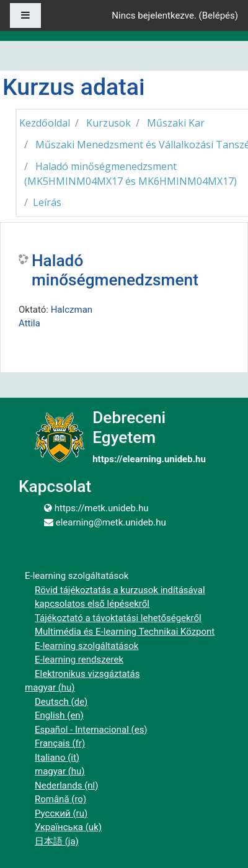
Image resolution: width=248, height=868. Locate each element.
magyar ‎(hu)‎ (50, 687)
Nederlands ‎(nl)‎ (66, 785)
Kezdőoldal (45, 123)
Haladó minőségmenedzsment (115, 271)
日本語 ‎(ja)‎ (57, 841)
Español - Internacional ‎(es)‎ (91, 730)
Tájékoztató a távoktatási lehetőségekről (118, 618)
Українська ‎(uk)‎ (68, 827)
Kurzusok (108, 123)
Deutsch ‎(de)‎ (61, 702)
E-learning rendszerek (79, 660)
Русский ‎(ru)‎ (61, 813)
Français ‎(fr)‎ (60, 743)
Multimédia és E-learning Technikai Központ (125, 632)
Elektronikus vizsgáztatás (87, 674)
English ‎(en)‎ (59, 715)
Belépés (219, 16)
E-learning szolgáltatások (86, 646)
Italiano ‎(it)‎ (57, 758)
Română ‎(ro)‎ (60, 799)
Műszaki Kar (176, 123)
